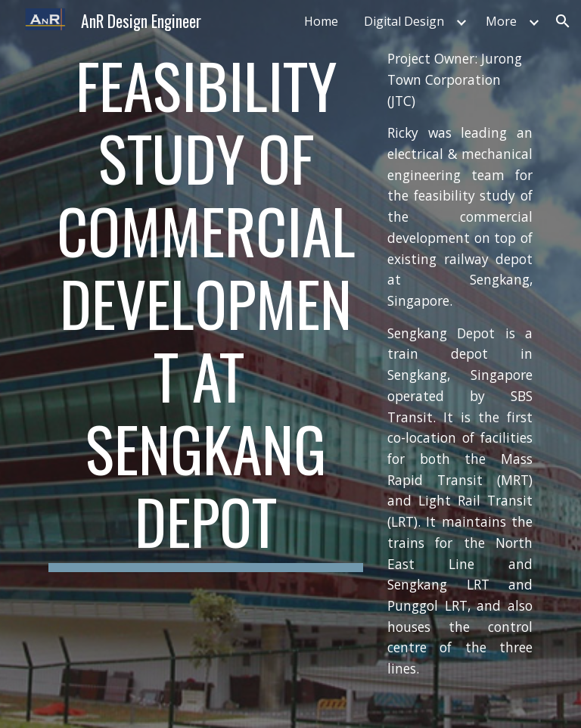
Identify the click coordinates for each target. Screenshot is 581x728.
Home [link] (321, 21)
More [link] (501, 21)
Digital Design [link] (404, 21)
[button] (563, 21)
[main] (205, 310)
